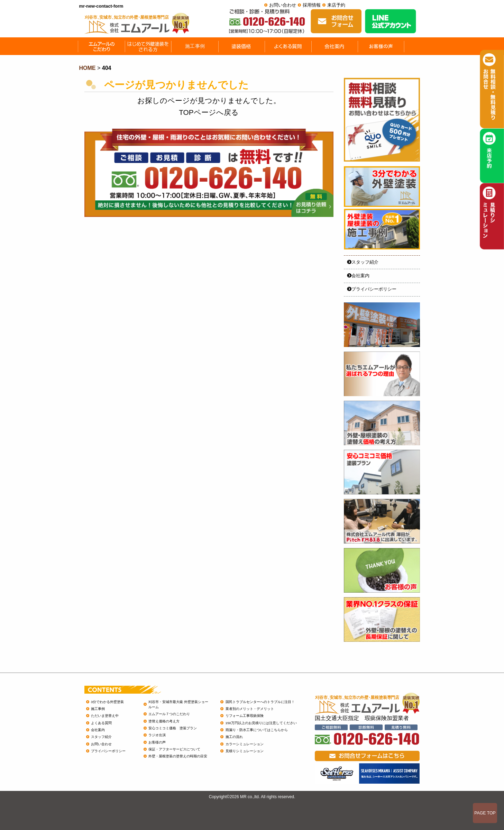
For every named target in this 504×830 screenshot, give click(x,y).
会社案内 (358, 276)
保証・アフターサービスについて (174, 749)
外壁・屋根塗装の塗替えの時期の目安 (178, 756)
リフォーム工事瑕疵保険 (245, 716)
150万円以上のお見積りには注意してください (261, 723)
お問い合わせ (283, 5)
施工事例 (98, 709)
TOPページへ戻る (209, 112)
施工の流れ (234, 737)
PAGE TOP (485, 813)
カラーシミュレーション (245, 744)
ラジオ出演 (157, 735)
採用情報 (312, 5)
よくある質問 (101, 723)
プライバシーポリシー (372, 289)
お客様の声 (157, 742)
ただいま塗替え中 (105, 716)
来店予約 (336, 5)
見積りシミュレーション (245, 751)
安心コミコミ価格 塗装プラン (173, 728)
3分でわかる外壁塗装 (107, 702)
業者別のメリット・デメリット (250, 709)
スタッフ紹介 (363, 262)
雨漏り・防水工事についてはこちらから (257, 730)
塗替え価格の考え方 (164, 721)
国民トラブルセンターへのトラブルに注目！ (260, 702)
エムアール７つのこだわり (169, 714)
